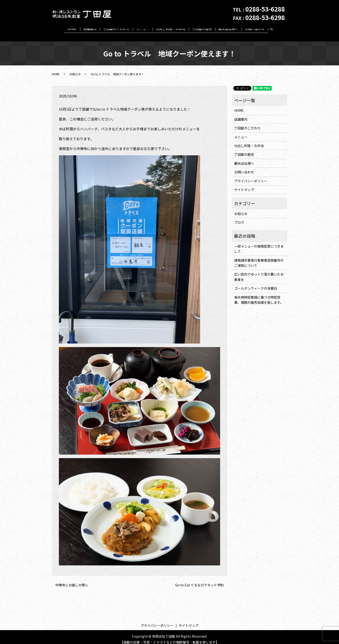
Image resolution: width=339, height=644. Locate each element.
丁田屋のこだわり (116, 29)
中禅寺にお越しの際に (72, 580)
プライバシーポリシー (251, 176)
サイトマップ (244, 185)
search (273, 29)
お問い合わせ (255, 29)
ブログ (239, 218)
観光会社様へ (228, 29)
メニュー (143, 29)
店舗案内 (90, 29)
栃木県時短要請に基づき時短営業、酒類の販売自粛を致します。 (259, 295)
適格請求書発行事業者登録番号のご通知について (259, 258)
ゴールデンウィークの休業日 (256, 284)
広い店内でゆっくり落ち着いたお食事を (259, 272)
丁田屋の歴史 (202, 29)
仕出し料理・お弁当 (171, 29)
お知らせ (75, 69)
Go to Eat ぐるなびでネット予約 (199, 580)
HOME (72, 29)
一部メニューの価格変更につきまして (259, 244)
